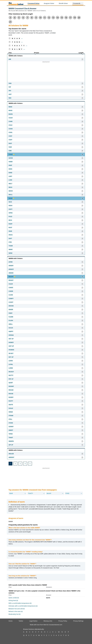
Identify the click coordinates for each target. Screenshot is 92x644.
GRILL (11, 324)
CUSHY (11, 302)
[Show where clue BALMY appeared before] (24, 49)
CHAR (11, 121)
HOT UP (11, 346)
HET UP (11, 339)
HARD (11, 162)
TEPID (11, 434)
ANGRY (11, 266)
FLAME (11, 317)
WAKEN (11, 441)
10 (40, 18)
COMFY (11, 298)
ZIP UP (11, 445)
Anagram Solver (49, 3)
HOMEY (11, 342)
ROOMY (11, 386)
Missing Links (48, 621)
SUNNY (11, 427)
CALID (11, 284)
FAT (10, 87)
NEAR (11, 198)
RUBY (11, 224)
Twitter (21, 621)
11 (45, 18)
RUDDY (11, 397)
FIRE (10, 151)
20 (79, 18)
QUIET (11, 383)
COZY (10, 140)
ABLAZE (11, 454)
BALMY (11, 277)
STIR (10, 242)
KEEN (10, 169)
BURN (11, 114)
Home (11, 621)
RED (10, 98)
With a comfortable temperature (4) (20, 603)
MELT (10, 184)
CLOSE (11, 295)
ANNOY (11, 269)
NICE (10, 202)
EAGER (11, 309)
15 (62, 18)
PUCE (10, 216)
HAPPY (11, 331)
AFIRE (11, 262)
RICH (10, 220)
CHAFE (11, 288)
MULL (11, 195)
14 (57, 18)
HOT (10, 94)
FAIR (10, 147)
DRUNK (11, 306)
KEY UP (11, 357)
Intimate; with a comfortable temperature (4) (23, 606)
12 (49, 18)
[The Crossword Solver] (16, 4)
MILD (10, 187)
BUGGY (11, 280)
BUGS (11, 110)
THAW (11, 246)
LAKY (10, 176)
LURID (11, 368)
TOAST (11, 437)
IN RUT (11, 353)
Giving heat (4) (13, 600)
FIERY (11, 313)
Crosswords (78, 3)
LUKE (10, 180)
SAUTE (11, 405)
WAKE (11, 249)
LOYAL (11, 364)
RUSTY (11, 401)
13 (53, 18)
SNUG (11, 235)
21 (10, 22)
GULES (11, 328)
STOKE (11, 423)
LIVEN (11, 361)
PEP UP (11, 379)
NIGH (10, 206)
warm (48, 598)
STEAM (11, 416)
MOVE (11, 191)
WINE (11, 253)
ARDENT (11, 457)
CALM (11, 118)
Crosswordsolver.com (55, 625)
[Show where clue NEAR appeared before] (22, 38)
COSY (10, 136)
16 (66, 18)
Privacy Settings (78, 621)
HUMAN (11, 350)
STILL (10, 419)
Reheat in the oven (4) (16, 611)
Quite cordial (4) (14, 598)
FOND (11, 154)
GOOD (11, 158)
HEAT (10, 165)
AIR (10, 59)
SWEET (11, 430)
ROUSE (11, 394)
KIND (10, 173)
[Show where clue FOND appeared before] (22, 42)
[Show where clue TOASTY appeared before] (26, 46)
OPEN (11, 213)
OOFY (11, 209)
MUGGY (11, 372)
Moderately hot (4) (15, 614)
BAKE (10, 107)
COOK (11, 129)
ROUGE (11, 390)
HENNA (11, 335)
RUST (10, 227)
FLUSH (11, 320)
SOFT (10, 238)
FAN (10, 83)
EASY (10, 143)
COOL (11, 132)
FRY (10, 91)
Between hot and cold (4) (17, 609)
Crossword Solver (34, 3)
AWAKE (11, 273)
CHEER (11, 291)
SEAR (10, 231)
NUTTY (11, 375)
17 (70, 18)
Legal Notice (33, 621)
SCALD (11, 408)
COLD (11, 125)
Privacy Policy (63, 621)
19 (75, 18)
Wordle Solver (63, 3)
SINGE (11, 412)
